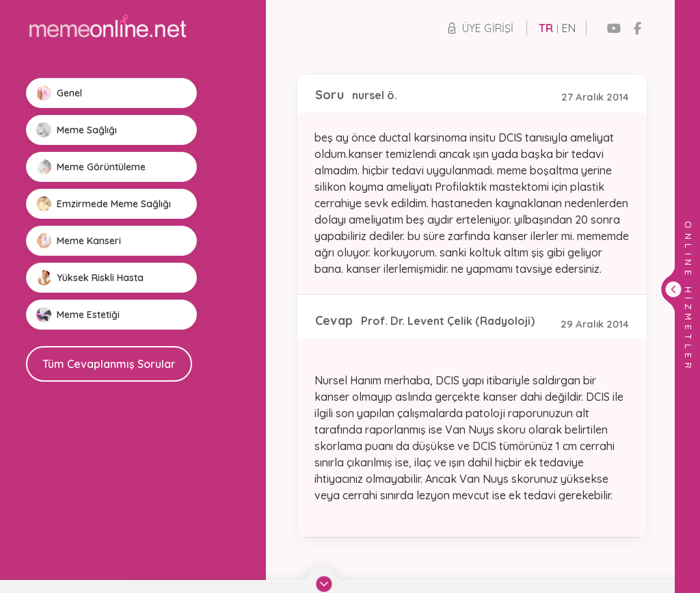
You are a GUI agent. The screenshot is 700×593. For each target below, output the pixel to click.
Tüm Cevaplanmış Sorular (109, 364)
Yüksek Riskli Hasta (90, 278)
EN (569, 28)
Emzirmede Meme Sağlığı (104, 204)
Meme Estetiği (78, 315)
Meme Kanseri (79, 241)
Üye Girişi (481, 28)
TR (546, 28)
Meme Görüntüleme (91, 167)
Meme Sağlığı (77, 130)
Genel (59, 93)
